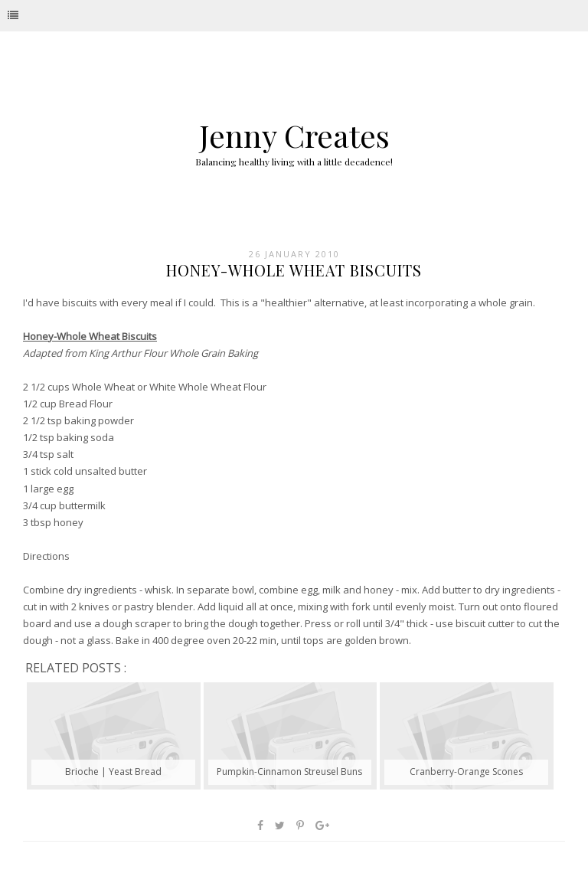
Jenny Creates (294, 135)
